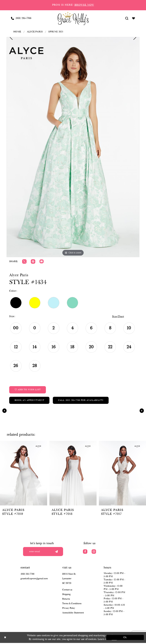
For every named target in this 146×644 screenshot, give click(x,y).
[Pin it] (33, 261)
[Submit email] (56, 553)
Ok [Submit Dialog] (124, 639)
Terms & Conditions (72, 605)
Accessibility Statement (73, 614)
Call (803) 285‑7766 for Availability (82, 401)
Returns (66, 600)
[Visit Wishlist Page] (134, 18)
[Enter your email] (44, 553)
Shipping (66, 595)
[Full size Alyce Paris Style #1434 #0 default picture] (73, 147)
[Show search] (127, 18)
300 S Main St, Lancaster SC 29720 (69, 580)
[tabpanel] (73, 147)
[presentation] (24, 474)
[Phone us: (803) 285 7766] (21, 18)
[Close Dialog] (22, 639)
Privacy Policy (69, 609)
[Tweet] (24, 261)
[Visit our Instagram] (94, 552)
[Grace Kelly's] (73, 18)
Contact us (67, 591)
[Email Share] (42, 261)
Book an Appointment (30, 401)
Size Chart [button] (117, 317)
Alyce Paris (35, 32)
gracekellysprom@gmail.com (34, 580)
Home (17, 32)
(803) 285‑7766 (27, 575)
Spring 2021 (56, 32)
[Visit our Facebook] (85, 552)
